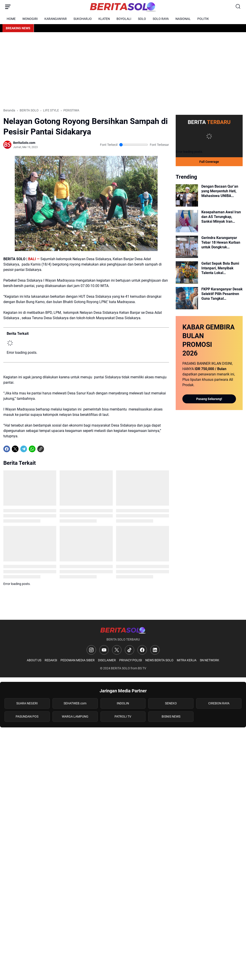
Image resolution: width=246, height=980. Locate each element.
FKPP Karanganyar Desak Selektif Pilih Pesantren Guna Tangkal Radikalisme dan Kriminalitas (222, 294)
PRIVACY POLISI (131, 660)
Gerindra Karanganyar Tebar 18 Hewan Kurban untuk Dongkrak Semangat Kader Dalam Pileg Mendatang (221, 243)
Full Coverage (209, 162)
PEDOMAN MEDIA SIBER (78, 660)
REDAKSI (51, 660)
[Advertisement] (123, 70)
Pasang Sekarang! (209, 399)
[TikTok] (129, 650)
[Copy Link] (41, 449)
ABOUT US (34, 660)
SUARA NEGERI (27, 703)
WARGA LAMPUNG (75, 716)
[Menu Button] (8, 7)
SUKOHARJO (83, 19)
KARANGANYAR (56, 19)
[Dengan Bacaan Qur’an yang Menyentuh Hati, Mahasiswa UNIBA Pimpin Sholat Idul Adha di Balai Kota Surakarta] (187, 195)
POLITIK (203, 19)
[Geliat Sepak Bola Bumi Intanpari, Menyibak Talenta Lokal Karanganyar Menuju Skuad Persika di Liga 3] (187, 272)
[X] (15, 449)
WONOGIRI (30, 19)
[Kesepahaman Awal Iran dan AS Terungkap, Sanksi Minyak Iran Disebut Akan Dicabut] (187, 221)
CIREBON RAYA (219, 703)
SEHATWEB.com (75, 703)
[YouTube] (104, 650)
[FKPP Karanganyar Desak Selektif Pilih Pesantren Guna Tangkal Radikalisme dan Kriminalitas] (187, 298)
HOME (11, 19)
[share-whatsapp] (49, 449)
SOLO (142, 19)
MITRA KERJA (187, 660)
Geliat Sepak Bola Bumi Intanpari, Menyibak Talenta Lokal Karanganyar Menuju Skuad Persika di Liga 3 (220, 268)
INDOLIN (123, 703)
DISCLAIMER (107, 660)
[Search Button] (238, 7)
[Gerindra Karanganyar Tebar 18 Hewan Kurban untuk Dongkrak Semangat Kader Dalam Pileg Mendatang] (187, 247)
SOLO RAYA (161, 19)
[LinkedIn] (155, 650)
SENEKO (171, 703)
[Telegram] (24, 449)
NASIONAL (183, 19)
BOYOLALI (124, 19)
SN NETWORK (210, 660)
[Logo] (123, 630)
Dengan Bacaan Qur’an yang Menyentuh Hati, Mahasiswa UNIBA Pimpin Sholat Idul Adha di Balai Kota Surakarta (221, 191)
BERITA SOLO (120, 668)
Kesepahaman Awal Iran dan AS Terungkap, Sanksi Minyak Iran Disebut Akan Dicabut (221, 217)
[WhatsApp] (32, 449)
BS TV (142, 668)
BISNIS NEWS (171, 716)
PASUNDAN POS (27, 716)
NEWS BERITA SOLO (159, 660)
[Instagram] (91, 650)
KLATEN (104, 19)
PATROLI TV (123, 716)
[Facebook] (7, 449)
